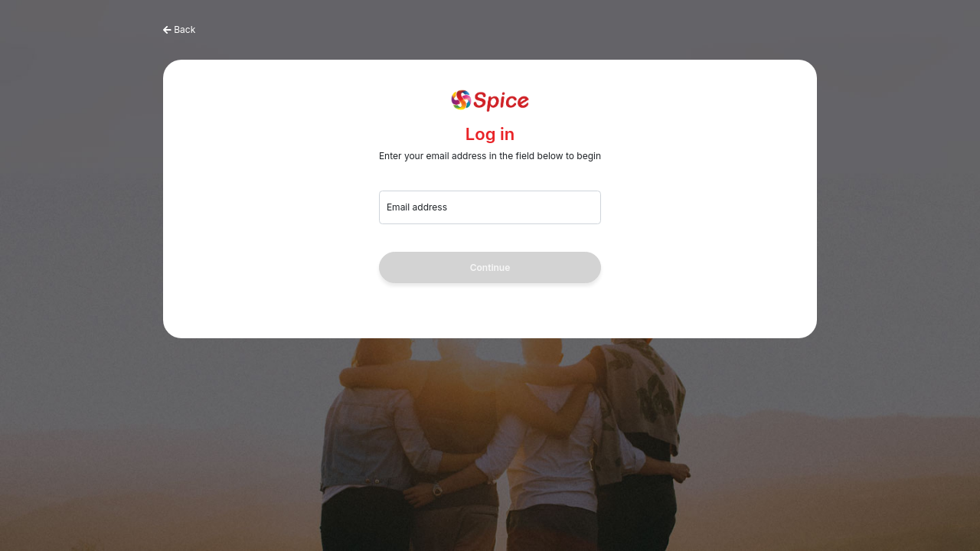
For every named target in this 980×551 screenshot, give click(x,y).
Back (185, 29)
